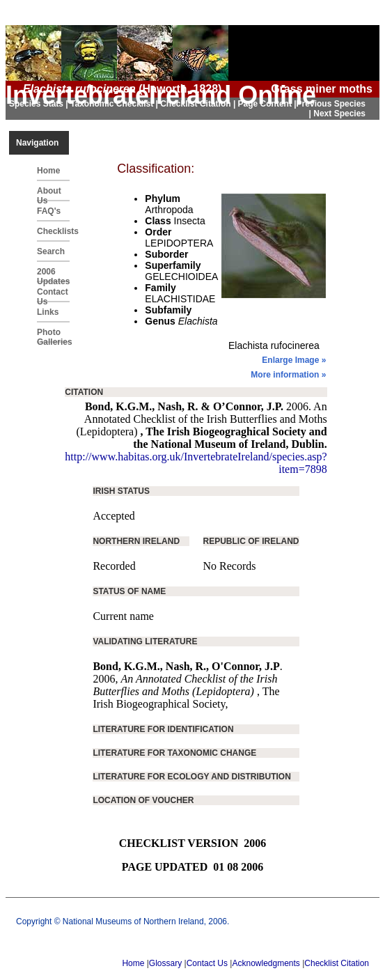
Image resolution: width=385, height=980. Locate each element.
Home (48, 171)
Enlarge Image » (294, 360)
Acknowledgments (266, 963)
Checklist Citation (337, 963)
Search (51, 251)
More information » (288, 375)
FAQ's (49, 211)
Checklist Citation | (199, 104)
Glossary (165, 963)
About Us (49, 194)
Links (48, 312)
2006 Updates (53, 274)
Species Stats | (40, 104)
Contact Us (53, 295)
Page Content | (267, 104)
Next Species (339, 114)
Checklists (53, 231)
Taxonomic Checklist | (115, 104)
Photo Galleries (53, 335)
